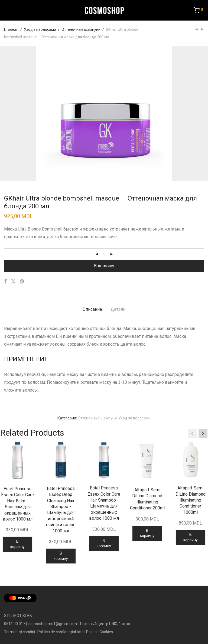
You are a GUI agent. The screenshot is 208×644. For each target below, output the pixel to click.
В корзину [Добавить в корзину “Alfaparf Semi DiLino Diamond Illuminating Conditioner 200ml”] (147, 533)
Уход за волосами (40, 29)
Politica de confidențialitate (61, 632)
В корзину (104, 266)
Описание (92, 309)
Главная (11, 29)
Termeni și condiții (19, 632)
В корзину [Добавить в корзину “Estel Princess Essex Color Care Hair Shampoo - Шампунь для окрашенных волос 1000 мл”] (104, 543)
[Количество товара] (104, 254)
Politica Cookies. (100, 632)
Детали (118, 309)
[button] (203, 433)
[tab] (92, 310)
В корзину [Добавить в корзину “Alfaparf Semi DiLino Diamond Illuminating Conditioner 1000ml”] (191, 537)
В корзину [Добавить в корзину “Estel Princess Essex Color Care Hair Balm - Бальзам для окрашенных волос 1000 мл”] (17, 544)
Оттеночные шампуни (81, 29)
